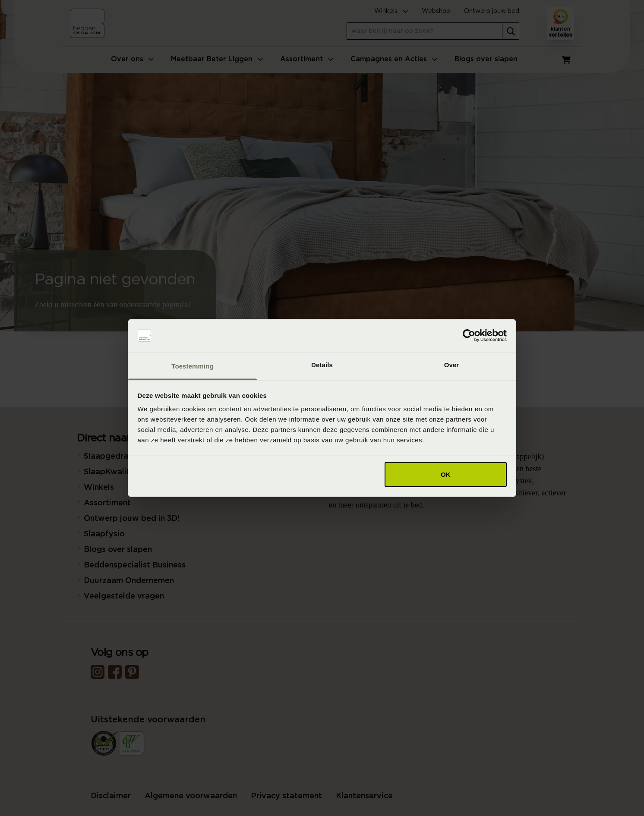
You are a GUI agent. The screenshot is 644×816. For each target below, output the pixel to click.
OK (446, 474)
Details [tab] (322, 365)
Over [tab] (452, 365)
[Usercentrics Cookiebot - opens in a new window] (469, 336)
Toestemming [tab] (193, 366)
